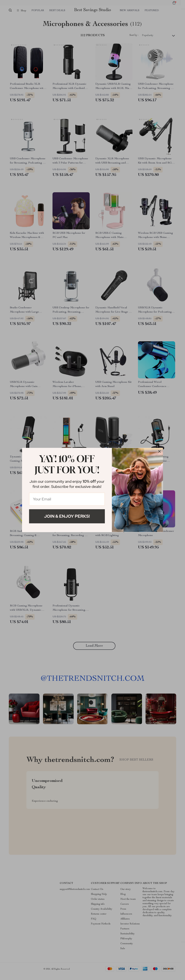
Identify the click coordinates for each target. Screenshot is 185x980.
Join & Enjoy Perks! (67, 516)
